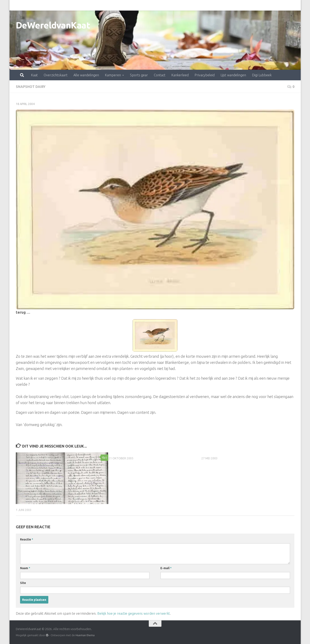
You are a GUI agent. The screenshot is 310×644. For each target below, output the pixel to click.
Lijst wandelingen (215, 5)
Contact (141, 5)
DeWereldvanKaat (53, 25)
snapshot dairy (31, 87)
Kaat (16, 5)
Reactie (27, 539)
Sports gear (120, 5)
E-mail (166, 568)
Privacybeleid (186, 5)
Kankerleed (161, 5)
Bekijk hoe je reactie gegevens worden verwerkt (134, 613)
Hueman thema (85, 635)
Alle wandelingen (68, 5)
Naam (25, 568)
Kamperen (94, 5)
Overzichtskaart (37, 5)
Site (23, 583)
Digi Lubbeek (243, 5)
